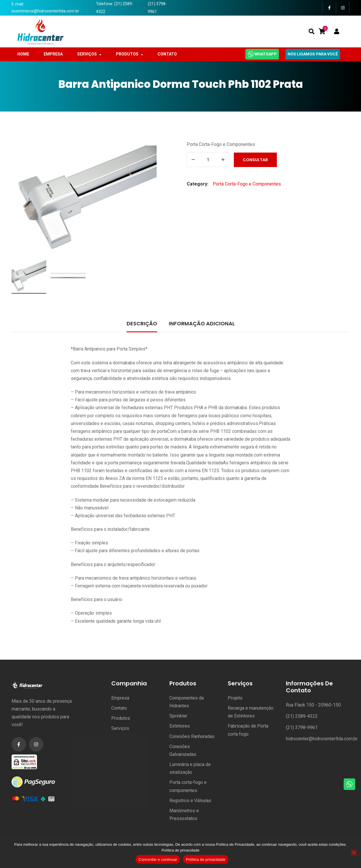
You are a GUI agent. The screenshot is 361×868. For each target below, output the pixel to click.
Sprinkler (178, 716)
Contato (119, 708)
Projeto (235, 698)
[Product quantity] (208, 160)
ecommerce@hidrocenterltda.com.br (45, 11)
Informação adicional (202, 323)
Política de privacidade (181, 850)
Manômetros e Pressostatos (184, 815)
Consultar (257, 160)
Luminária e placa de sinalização (190, 768)
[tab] (142, 324)
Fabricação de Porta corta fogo (248, 730)
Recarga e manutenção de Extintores (251, 712)
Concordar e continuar (158, 859)
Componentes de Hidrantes (187, 702)
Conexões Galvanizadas (183, 750)
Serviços (120, 728)
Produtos (121, 718)
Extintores (180, 726)
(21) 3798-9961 (157, 8)
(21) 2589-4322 (302, 716)
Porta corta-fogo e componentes (188, 786)
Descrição (142, 323)
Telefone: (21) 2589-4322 (115, 8)
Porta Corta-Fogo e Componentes (221, 144)
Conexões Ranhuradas (192, 736)
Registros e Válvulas (190, 801)
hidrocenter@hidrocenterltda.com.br (322, 739)
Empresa (120, 698)
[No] (354, 853)
